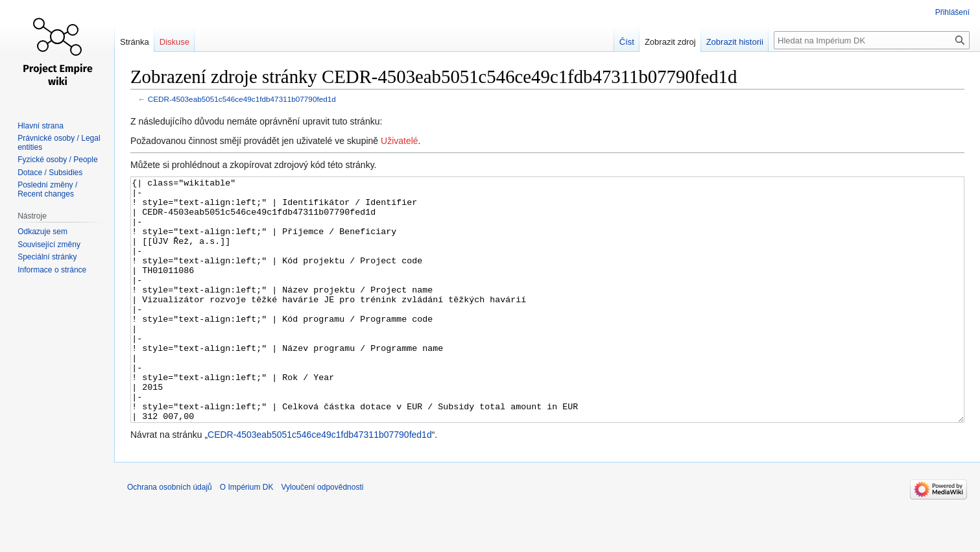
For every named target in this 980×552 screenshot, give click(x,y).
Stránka (135, 42)
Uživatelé (400, 141)
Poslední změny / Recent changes (47, 189)
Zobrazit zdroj (670, 42)
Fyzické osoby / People (57, 160)
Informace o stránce (52, 270)
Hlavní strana (41, 126)
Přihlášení (952, 12)
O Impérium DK (247, 536)
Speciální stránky (47, 257)
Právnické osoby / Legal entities (59, 143)
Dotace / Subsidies (50, 173)
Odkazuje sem (42, 232)
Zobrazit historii (735, 42)
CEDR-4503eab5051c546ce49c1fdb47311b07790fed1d (242, 99)
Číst (627, 42)
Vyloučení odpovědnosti (322, 536)
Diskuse (174, 42)
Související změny (49, 245)
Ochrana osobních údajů (170, 536)
